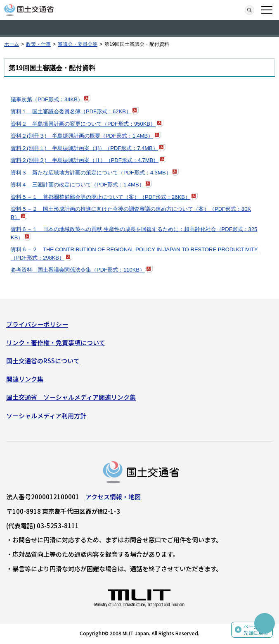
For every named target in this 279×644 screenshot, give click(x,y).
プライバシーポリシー (37, 324)
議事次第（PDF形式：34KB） (47, 99)
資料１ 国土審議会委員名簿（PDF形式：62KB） (71, 111)
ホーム (12, 44)
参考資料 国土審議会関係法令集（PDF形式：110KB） (78, 270)
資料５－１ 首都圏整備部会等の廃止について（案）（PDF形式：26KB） (100, 197)
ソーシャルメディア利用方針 (46, 416)
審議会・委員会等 (78, 44)
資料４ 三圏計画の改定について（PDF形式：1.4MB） (78, 185)
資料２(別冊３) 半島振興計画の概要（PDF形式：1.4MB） (82, 136)
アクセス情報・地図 (113, 497)
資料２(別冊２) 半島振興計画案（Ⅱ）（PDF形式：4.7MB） (85, 160)
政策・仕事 (38, 44)
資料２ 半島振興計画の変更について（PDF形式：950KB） (83, 124)
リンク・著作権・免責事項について (56, 342)
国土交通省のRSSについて (43, 361)
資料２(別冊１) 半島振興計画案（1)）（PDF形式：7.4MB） (84, 148)
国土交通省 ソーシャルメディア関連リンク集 (71, 397)
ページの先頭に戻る (256, 630)
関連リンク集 (25, 379)
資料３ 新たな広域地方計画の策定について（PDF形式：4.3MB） (91, 173)
